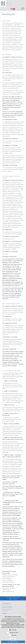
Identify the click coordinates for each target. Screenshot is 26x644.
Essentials (12, 630)
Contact (9, 3)
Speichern (13, 639)
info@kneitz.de (5, 611)
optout (17, 286)
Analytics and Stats (12, 633)
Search (10, 5)
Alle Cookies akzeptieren (13, 642)
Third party (12, 635)
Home (16, 599)
